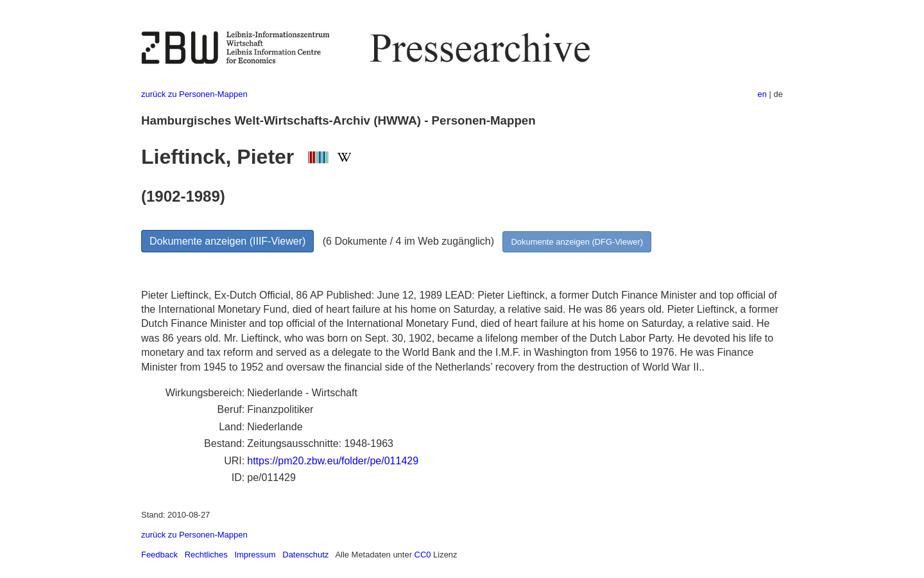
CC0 (423, 555)
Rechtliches (206, 555)
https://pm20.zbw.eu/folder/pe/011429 (333, 461)
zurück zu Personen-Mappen (194, 94)
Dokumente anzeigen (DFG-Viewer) (577, 242)
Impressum (255, 555)
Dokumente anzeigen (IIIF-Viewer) (227, 241)
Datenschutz (305, 555)
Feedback (159, 555)
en (762, 94)
